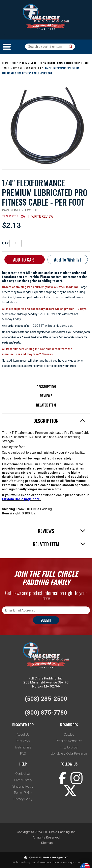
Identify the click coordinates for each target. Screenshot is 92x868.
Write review (42, 216)
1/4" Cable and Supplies (27, 68)
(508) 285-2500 (46, 699)
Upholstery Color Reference (69, 754)
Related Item (46, 405)
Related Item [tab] (59, 544)
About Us (23, 735)
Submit (46, 620)
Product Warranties (69, 741)
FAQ (23, 754)
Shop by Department (24, 63)
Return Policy (23, 793)
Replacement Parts (51, 63)
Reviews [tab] (62, 531)
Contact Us (23, 774)
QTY (5, 243)
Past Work (23, 741)
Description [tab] (59, 421)
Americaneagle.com (68, 862)
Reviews (46, 396)
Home (5, 63)
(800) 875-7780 (46, 712)
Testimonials (23, 747)
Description (46, 387)
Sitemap (47, 843)
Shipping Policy (23, 786)
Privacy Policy (23, 799)
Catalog (69, 735)
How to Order (69, 747)
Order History (23, 780)
